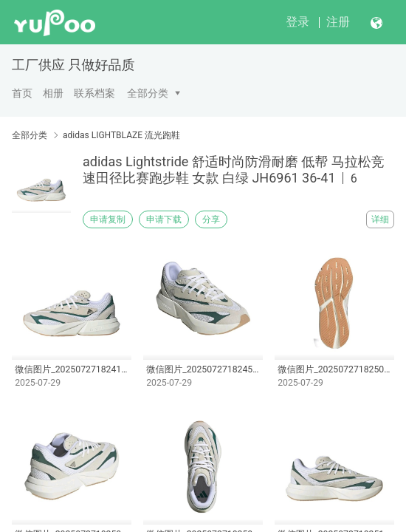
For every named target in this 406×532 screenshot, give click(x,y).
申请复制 (108, 219)
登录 (297, 22)
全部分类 (148, 93)
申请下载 (164, 219)
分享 (211, 219)
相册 (53, 93)
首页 (22, 93)
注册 (338, 22)
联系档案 (94, 93)
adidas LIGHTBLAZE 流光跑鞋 (121, 135)
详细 (380, 219)
